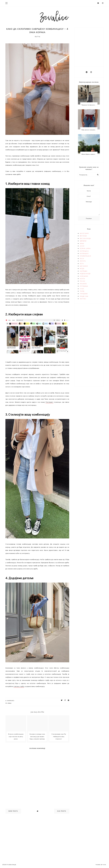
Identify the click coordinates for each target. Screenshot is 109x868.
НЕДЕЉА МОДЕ (85, 273)
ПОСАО (83, 281)
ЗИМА (82, 243)
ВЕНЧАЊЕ (83, 236)
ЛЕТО (82, 263)
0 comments (10, 701)
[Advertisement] (93, 47)
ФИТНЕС (83, 299)
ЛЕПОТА (83, 261)
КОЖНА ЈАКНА (85, 248)
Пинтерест (49, 402)
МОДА (82, 268)
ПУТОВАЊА (84, 286)
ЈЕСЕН (82, 246)
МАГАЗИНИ (84, 266)
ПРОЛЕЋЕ (83, 284)
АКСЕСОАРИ (84, 233)
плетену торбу (19, 686)
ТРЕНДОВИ (84, 294)
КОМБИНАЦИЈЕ (85, 256)
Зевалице (12, 865)
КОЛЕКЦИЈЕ (84, 253)
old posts (62, 811)
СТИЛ (9, 703)
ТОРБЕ (82, 291)
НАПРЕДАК (84, 271)
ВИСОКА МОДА (85, 238)
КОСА (82, 258)
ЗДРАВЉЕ (83, 241)
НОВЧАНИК (84, 276)
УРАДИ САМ (84, 296)
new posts (13, 811)
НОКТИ (82, 279)
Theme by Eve (101, 865)
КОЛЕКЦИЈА (84, 251)
